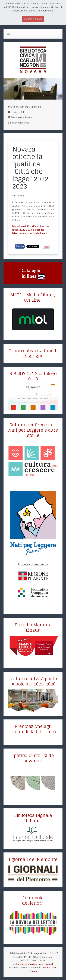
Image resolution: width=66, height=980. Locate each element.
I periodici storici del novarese (33, 758)
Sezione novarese (19, 123)
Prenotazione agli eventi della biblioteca (33, 729)
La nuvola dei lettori (33, 900)
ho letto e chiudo (33, 19)
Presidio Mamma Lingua (33, 627)
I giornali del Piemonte (33, 859)
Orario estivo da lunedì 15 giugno (33, 353)
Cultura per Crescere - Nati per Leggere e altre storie (33, 430)
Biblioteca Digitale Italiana (33, 818)
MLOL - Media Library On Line (33, 297)
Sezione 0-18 (17, 112)
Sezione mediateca (20, 117)
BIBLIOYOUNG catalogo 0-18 (33, 376)
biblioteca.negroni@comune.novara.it (33, 964)
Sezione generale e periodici (25, 107)
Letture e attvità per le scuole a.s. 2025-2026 (33, 681)
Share (20, 246)
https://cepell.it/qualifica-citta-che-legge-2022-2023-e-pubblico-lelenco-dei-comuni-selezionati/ (31, 230)
